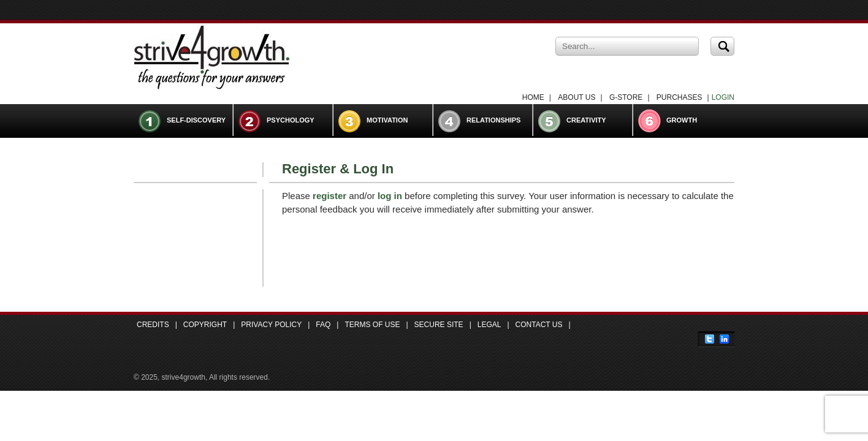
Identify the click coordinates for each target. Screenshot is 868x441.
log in (390, 196)
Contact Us (539, 325)
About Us (577, 97)
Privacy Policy (271, 325)
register (329, 196)
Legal (489, 325)
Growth (682, 120)
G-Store (626, 97)
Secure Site (439, 325)
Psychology (291, 120)
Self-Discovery (196, 120)
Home (533, 97)
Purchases (680, 97)
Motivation (387, 120)
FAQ (323, 325)
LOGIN (723, 97)
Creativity (586, 120)
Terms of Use (372, 325)
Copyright (205, 325)
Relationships (493, 120)
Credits (153, 325)
